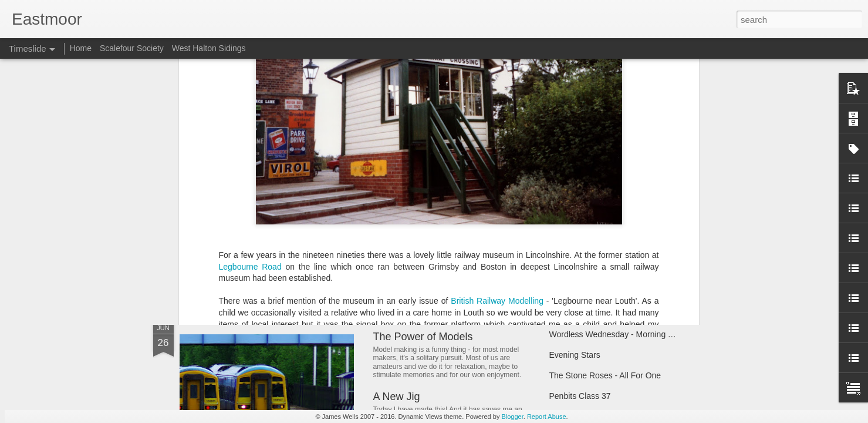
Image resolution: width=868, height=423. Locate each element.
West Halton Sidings (209, 48)
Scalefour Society (132, 48)
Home (81, 48)
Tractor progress (579, 230)
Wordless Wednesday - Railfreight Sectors (472, 208)
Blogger (512, 417)
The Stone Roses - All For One (605, 375)
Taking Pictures (577, 210)
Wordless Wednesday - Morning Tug (616, 334)
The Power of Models (423, 337)
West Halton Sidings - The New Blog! (460, 234)
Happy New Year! (234, 273)
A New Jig (397, 397)
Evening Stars (575, 355)
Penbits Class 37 (580, 396)
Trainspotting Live (582, 251)
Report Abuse (547, 417)
